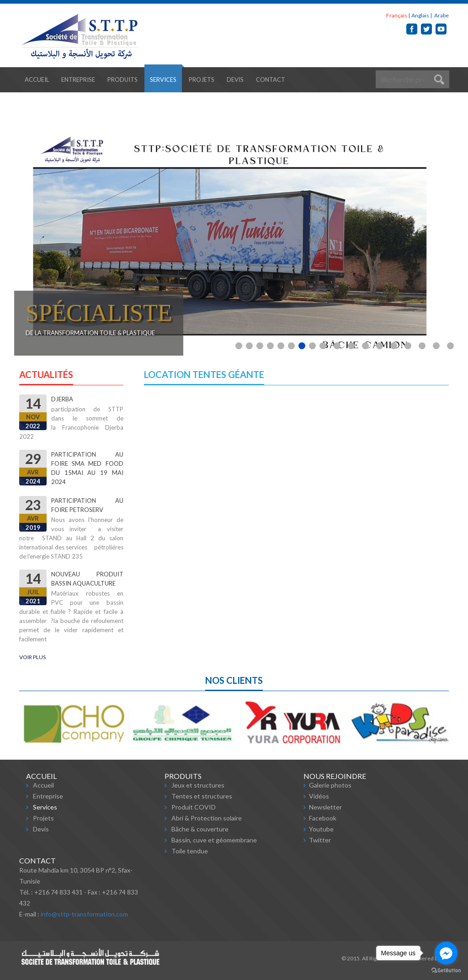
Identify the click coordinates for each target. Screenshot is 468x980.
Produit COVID (194, 807)
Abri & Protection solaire (207, 818)
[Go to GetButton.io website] (446, 971)
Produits (122, 80)
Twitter (320, 840)
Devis (235, 80)
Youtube (321, 829)
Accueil (37, 80)
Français (397, 15)
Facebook (323, 818)
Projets (202, 80)
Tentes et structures (202, 796)
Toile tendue (190, 851)
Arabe (441, 15)
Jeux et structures (198, 785)
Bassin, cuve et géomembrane (214, 840)
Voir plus (32, 657)
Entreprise (78, 80)
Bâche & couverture (200, 829)
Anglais (420, 15)
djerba (62, 399)
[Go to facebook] (446, 953)
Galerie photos (330, 785)
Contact (271, 80)
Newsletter (325, 807)
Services (163, 80)
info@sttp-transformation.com (84, 914)
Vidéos (319, 796)
